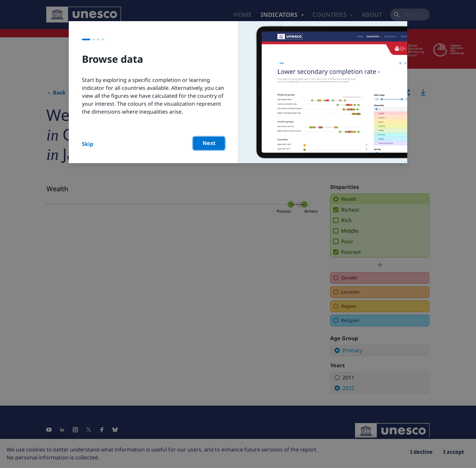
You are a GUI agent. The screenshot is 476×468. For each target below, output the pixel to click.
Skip (88, 144)
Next (209, 143)
